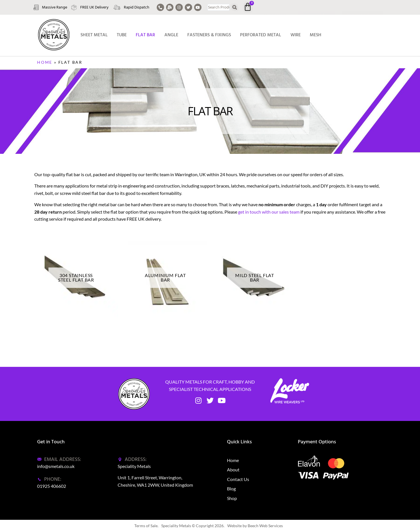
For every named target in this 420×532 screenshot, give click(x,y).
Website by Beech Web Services (255, 526)
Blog (231, 489)
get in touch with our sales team (269, 212)
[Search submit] (235, 8)
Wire (296, 35)
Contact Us (238, 479)
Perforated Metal (261, 35)
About (233, 470)
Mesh (316, 35)
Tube (122, 35)
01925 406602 (52, 486)
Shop (232, 498)
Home (45, 62)
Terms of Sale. (146, 526)
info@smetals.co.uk (56, 466)
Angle (171, 35)
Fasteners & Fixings (209, 35)
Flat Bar (145, 35)
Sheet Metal (94, 35)
